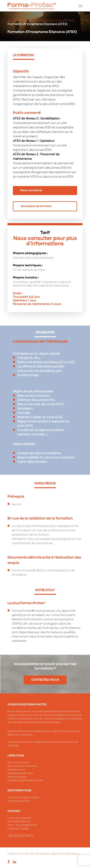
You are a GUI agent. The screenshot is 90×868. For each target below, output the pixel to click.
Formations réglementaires (23, 797)
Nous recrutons (16, 770)
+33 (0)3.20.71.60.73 (21, 836)
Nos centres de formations (23, 766)
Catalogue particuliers (20, 773)
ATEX (69, 21)
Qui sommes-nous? (18, 762)
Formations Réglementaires (42, 21)
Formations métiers (19, 801)
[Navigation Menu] (81, 6)
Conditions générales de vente (25, 780)
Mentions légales (17, 777)
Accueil (13, 21)
